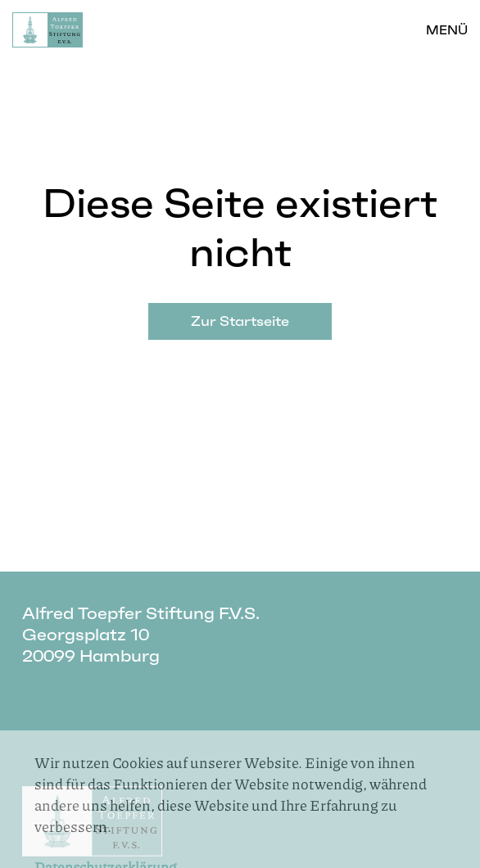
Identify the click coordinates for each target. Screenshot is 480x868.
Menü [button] (447, 30)
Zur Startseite (240, 321)
